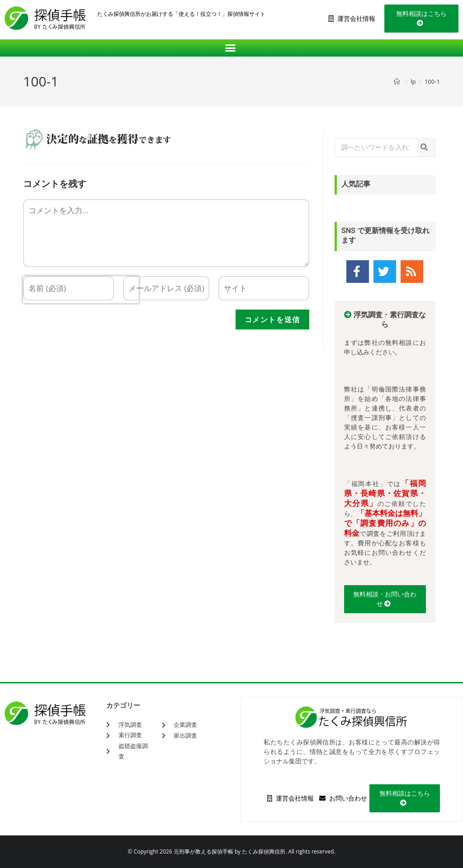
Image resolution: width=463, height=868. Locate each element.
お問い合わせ (343, 798)
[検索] (426, 148)
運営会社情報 (352, 19)
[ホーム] (398, 81)
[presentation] (81, 323)
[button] (232, 48)
